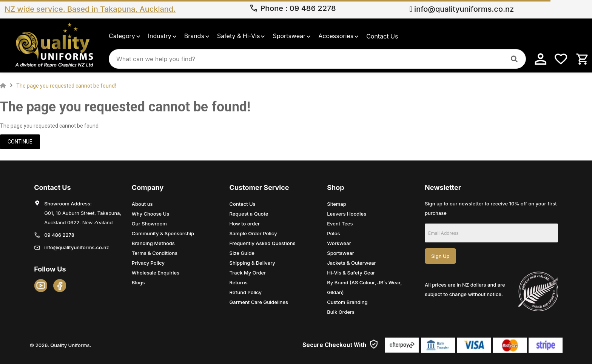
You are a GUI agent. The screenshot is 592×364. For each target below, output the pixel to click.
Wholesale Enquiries (156, 273)
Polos (333, 233)
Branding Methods (153, 243)
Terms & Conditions (155, 253)
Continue (20, 142)
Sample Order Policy (253, 233)
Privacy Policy (148, 263)
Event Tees (340, 224)
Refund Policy (246, 292)
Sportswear (341, 253)
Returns (239, 282)
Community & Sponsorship (163, 233)
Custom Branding (347, 302)
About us (142, 204)
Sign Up (440, 256)
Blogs (138, 282)
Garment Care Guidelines (259, 302)
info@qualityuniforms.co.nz (462, 9)
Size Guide (242, 253)
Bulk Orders (341, 312)
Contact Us (243, 204)
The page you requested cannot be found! (66, 86)
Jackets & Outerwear (351, 263)
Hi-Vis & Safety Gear (351, 273)
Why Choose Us (150, 214)
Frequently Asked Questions (263, 243)
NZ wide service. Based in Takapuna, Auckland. (90, 9)
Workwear (339, 243)
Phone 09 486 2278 (293, 9)
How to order (245, 224)
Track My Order (248, 273)
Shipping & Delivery (252, 263)
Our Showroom (149, 224)
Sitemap (337, 204)
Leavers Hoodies (347, 214)
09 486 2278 (59, 235)
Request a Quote (249, 214)
